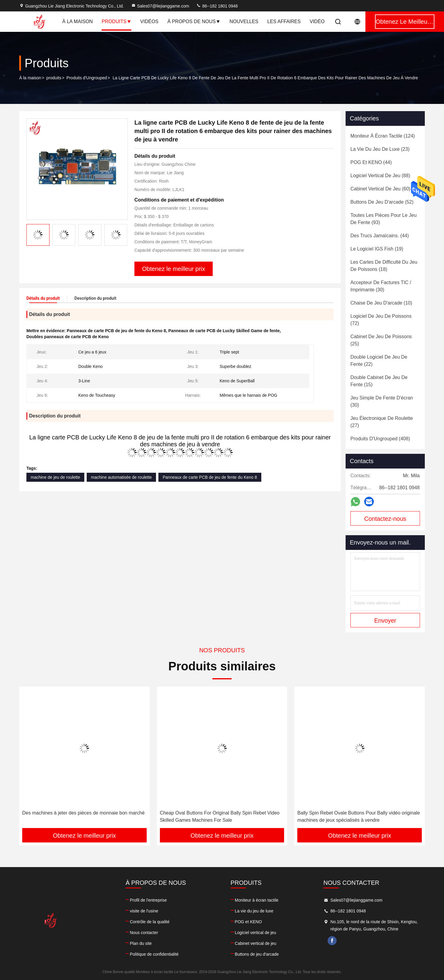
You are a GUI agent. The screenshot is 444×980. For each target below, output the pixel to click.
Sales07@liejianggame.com (160, 6)
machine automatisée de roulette (121, 477)
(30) (381, 286)
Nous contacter (144, 933)
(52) (382, 202)
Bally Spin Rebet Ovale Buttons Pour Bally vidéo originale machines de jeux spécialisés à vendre (358, 816)
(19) (377, 249)
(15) (379, 381)
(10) (381, 303)
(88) (380, 176)
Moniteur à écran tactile (257, 900)
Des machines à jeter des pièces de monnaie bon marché (83, 813)
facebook (332, 941)
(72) (381, 320)
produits (54, 78)
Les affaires (284, 21)
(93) (384, 219)
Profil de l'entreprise (148, 900)
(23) (380, 149)
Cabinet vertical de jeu (256, 943)
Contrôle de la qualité (150, 922)
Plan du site (141, 943)
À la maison (78, 21)
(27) (382, 422)
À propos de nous (194, 21)
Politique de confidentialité (154, 954)
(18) (384, 266)
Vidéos (149, 21)
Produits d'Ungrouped (87, 78)
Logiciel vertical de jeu (256, 933)
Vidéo (317, 21)
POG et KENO (248, 922)
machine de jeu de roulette (55, 477)
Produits (117, 21)
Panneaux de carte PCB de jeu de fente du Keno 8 (210, 477)
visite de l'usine (144, 911)
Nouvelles (244, 21)
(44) (371, 162)
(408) (380, 439)
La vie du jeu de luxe (254, 911)
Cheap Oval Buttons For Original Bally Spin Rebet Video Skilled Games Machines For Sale (220, 816)
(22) (379, 361)
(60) (380, 189)
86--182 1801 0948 (217, 6)
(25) (381, 340)
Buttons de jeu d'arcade (257, 954)
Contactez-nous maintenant (385, 520)
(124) (383, 136)
